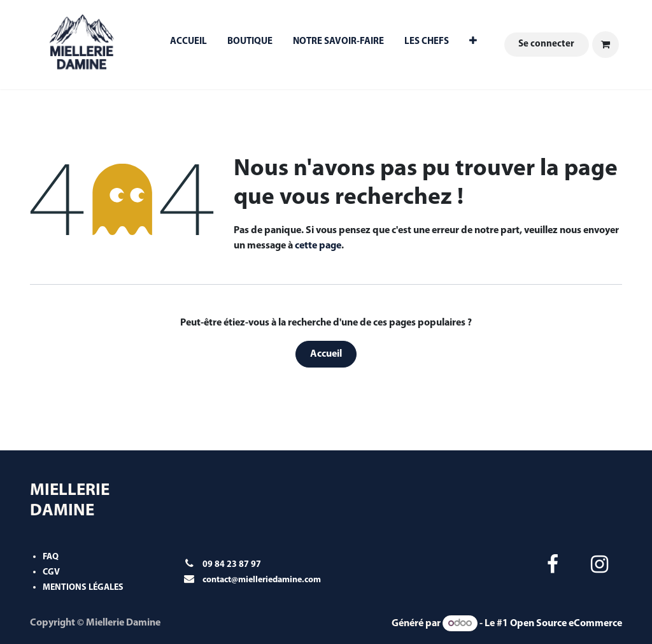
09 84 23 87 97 (232, 565)
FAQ (51, 557)
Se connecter (546, 44)
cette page (318, 246)
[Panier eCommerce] (606, 45)
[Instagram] (600, 564)
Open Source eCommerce (566, 624)
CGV (51, 572)
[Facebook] (553, 564)
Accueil (326, 354)
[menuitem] (188, 45)
